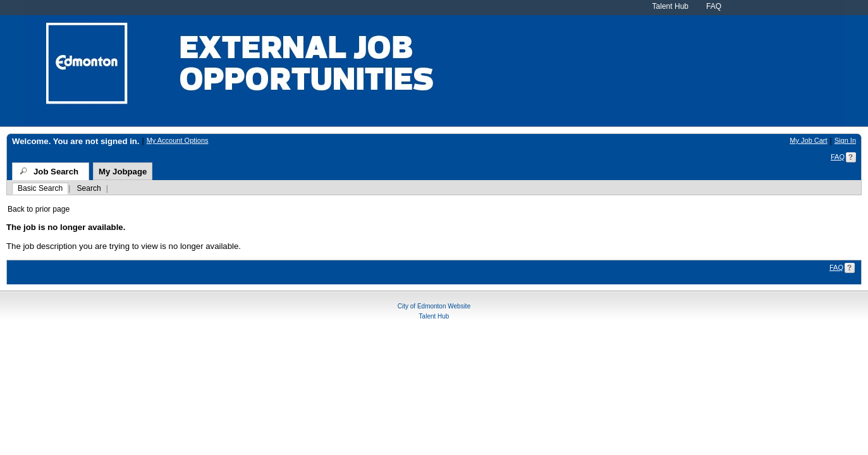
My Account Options (178, 140)
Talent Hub (670, 6)
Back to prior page (39, 209)
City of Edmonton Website (434, 304)
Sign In (845, 140)
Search (89, 188)
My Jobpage (123, 172)
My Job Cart (808, 140)
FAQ (714, 6)
